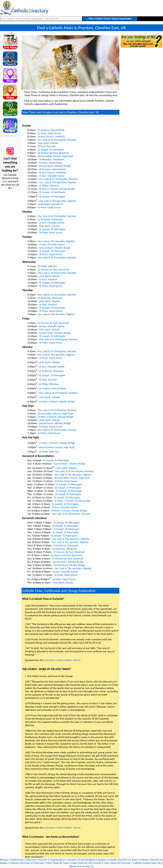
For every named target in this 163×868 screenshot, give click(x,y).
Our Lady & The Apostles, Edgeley (58, 182)
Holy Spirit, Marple (48, 143)
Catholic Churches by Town (123, 860)
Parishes (43, 860)
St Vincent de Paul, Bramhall (53, 153)
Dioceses (31, 860)
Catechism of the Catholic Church (62, 660)
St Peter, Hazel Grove (49, 133)
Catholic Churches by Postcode (27, 863)
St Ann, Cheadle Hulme (52, 176)
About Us (74, 866)
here (5, 181)
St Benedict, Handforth (52, 159)
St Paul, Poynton (47, 146)
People (102, 860)
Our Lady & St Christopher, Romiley (57, 140)
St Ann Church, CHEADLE (51, 136)
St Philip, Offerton (49, 186)
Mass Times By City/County (86, 863)
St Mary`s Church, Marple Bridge (57, 189)
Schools (72, 860)
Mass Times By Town (58, 863)
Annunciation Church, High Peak (55, 156)
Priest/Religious (87, 860)
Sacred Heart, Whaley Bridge (55, 166)
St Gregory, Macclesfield (51, 130)
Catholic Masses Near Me (147, 863)
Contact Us (88, 866)
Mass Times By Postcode (117, 863)
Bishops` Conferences (12, 860)
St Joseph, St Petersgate (51, 150)
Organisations (58, 860)
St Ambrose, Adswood (50, 219)
